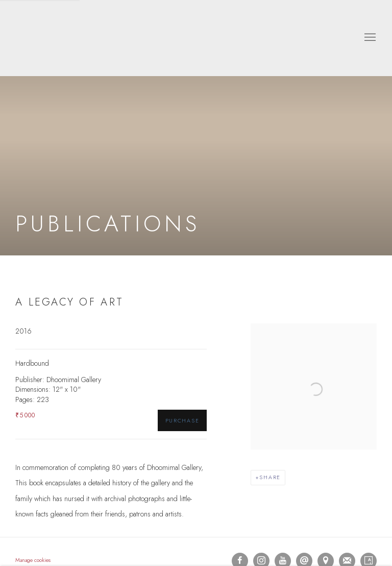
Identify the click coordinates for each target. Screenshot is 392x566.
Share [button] (270, 477)
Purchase (182, 421)
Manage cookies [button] (33, 560)
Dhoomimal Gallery (46, 38)
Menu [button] (369, 38)
